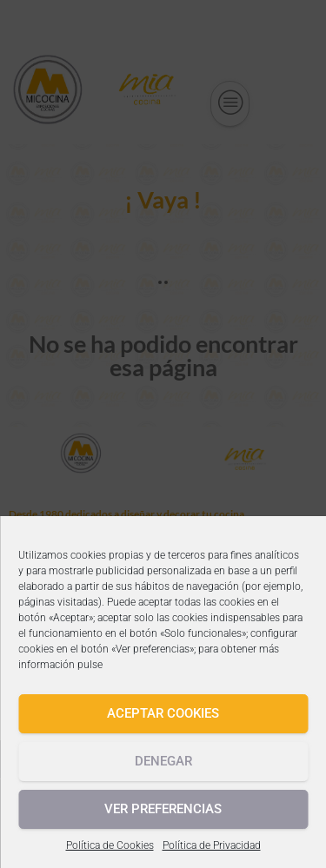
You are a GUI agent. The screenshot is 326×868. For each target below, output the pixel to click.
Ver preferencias (163, 809)
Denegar (163, 761)
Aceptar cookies (163, 713)
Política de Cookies (110, 845)
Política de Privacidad (212, 845)
